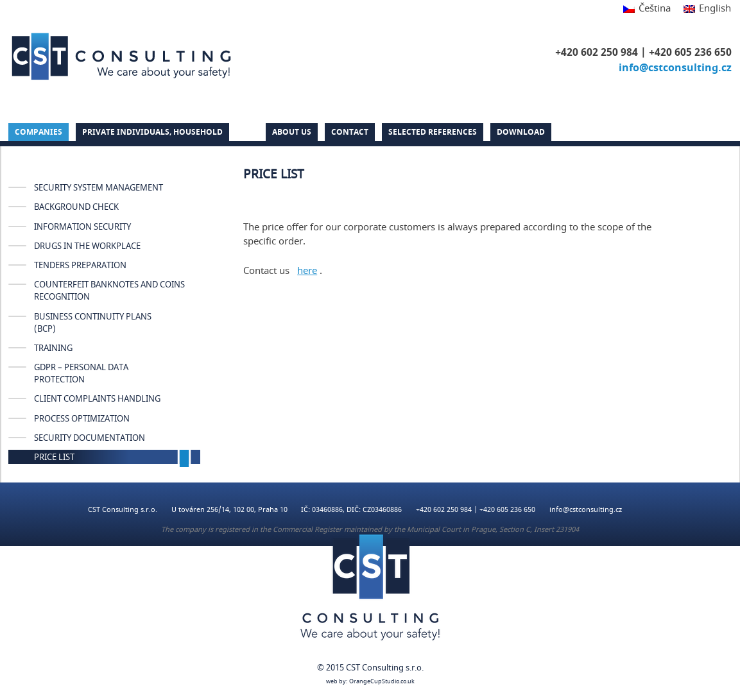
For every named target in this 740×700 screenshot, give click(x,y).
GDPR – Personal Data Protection (81, 374)
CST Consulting (121, 56)
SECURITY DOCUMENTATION (90, 438)
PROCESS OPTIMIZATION (82, 419)
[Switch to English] (704, 9)
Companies (39, 132)
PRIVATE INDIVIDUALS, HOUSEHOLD (152, 132)
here (307, 271)
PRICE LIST (54, 457)
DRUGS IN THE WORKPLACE (87, 246)
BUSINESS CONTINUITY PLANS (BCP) (93, 323)
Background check (76, 207)
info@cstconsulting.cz (675, 68)
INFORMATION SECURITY (82, 227)
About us (292, 132)
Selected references (433, 132)
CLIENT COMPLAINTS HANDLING (97, 399)
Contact (350, 132)
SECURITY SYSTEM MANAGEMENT (99, 188)
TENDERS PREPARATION (80, 266)
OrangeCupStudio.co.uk (382, 682)
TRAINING (53, 348)
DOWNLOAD (521, 132)
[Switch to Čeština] (647, 9)
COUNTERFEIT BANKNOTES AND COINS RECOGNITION (109, 291)
